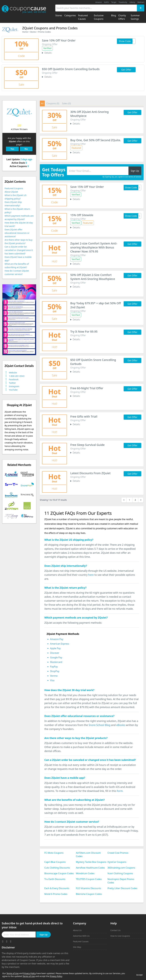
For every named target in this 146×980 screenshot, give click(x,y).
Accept (139, 975)
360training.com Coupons (121, 868)
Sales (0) (66, 103)
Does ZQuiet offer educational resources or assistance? (17, 233)
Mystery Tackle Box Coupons (91, 862)
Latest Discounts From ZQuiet (90, 473)
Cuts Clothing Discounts (57, 868)
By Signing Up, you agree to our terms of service (122, 177)
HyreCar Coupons (117, 862)
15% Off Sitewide (82, 215)
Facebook (14, 379)
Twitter (12, 383)
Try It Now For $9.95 (84, 332)
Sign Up (43, 935)
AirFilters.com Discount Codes (88, 855)
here (91, 575)
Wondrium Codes (85, 873)
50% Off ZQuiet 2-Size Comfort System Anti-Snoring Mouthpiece (93, 277)
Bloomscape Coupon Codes (59, 873)
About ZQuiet (11, 192)
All (42, 103)
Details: (48, 53)
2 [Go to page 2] (135, 500)
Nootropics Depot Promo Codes (121, 881)
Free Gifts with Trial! (84, 416)
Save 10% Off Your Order (59, 40)
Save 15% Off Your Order (87, 187)
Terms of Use (13, 973)
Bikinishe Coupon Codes (89, 894)
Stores (33, 32)
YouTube (13, 390)
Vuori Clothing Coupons (120, 873)
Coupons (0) (53, 103)
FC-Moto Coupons (54, 853)
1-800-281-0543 (17, 376)
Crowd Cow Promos (118, 853)
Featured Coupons (14, 188)
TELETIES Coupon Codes (89, 879)
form (120, 791)
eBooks (121, 725)
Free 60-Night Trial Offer (87, 388)
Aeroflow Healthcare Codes (90, 868)
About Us (77, 930)
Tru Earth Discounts (55, 879)
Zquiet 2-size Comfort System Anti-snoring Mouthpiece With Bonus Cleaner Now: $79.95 (94, 247)
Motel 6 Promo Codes (56, 894)
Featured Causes (81, 941)
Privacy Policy (30, 973)
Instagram (14, 386)
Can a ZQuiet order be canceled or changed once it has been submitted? (19, 250)
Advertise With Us (81, 936)
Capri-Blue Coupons (55, 862)
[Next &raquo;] (141, 500)
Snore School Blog (99, 725)
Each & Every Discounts (57, 888)
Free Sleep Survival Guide (87, 445)
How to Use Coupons (120, 936)
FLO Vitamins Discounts (88, 888)
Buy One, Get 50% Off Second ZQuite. (96, 140)
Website (13, 372)
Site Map (77, 947)
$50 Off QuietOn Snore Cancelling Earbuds (71, 69)
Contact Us (115, 930)
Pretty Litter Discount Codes (122, 888)
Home (25, 32)
